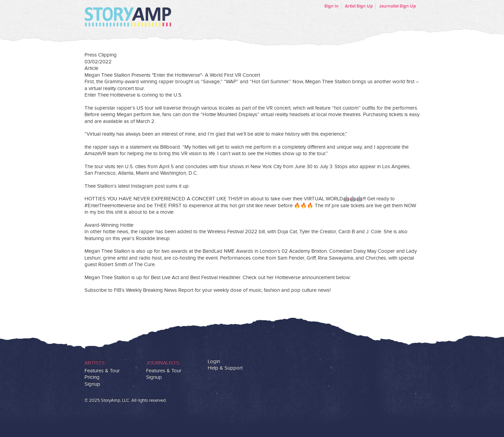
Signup (92, 384)
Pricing (92, 377)
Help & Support (225, 368)
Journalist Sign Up (398, 6)
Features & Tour (102, 371)
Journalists (163, 363)
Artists (95, 363)
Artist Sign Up (359, 6)
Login (214, 361)
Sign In (332, 6)
